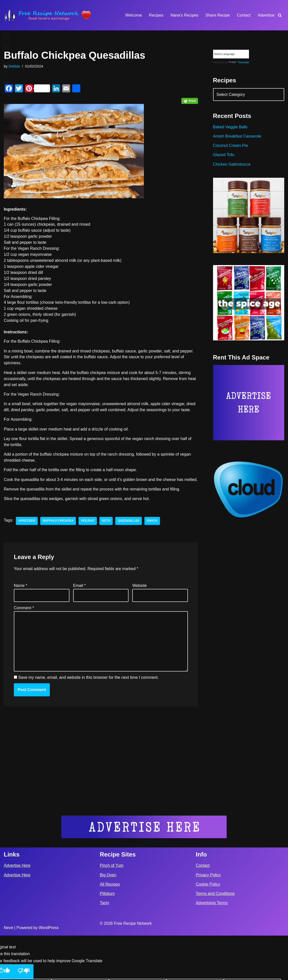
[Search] (280, 15)
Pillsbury (107, 938)
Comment (24, 615)
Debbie (14, 66)
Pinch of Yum (112, 910)
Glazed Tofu (224, 155)
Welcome (133, 15)
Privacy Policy (208, 919)
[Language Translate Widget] (231, 54)
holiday (88, 528)
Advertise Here (17, 910)
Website (140, 593)
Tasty (105, 947)
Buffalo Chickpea (58, 528)
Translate (239, 62)
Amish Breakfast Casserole (237, 136)
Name (20, 593)
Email (80, 593)
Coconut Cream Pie (231, 146)
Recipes (156, 15)
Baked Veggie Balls (230, 127)
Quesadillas (129, 528)
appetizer (27, 528)
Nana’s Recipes (184, 15)
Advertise (266, 15)
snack (153, 528)
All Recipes (110, 929)
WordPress (49, 972)
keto (106, 528)
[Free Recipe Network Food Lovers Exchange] (48, 15)
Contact (244, 15)
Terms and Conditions (215, 938)
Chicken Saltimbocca (232, 165)
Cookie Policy (208, 929)
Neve (8, 972)
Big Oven (108, 919)
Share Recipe (217, 15)
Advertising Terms (212, 947)
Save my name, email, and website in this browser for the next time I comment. (88, 685)
